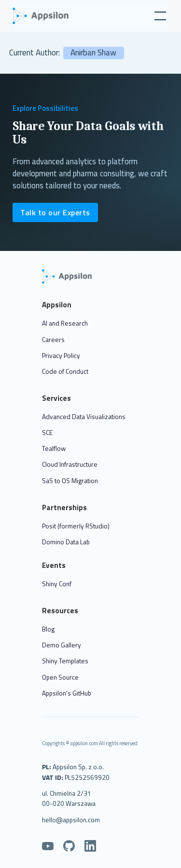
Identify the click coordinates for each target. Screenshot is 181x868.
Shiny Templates (65, 661)
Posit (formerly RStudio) (76, 526)
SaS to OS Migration (70, 481)
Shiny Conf (57, 584)
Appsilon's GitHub (67, 693)
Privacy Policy (61, 355)
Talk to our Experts (55, 212)
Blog (48, 629)
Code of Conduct (65, 371)
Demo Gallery (62, 645)
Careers (53, 340)
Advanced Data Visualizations (84, 417)
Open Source (60, 677)
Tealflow (54, 448)
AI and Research (65, 323)
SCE (47, 433)
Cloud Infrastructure (70, 464)
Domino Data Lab (66, 542)
